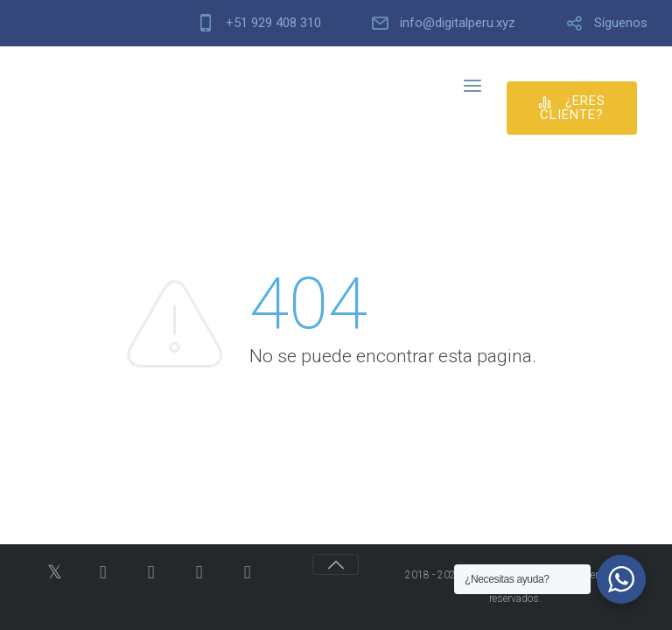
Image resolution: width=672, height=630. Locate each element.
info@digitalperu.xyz (458, 23)
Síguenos (621, 23)
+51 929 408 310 (273, 23)
